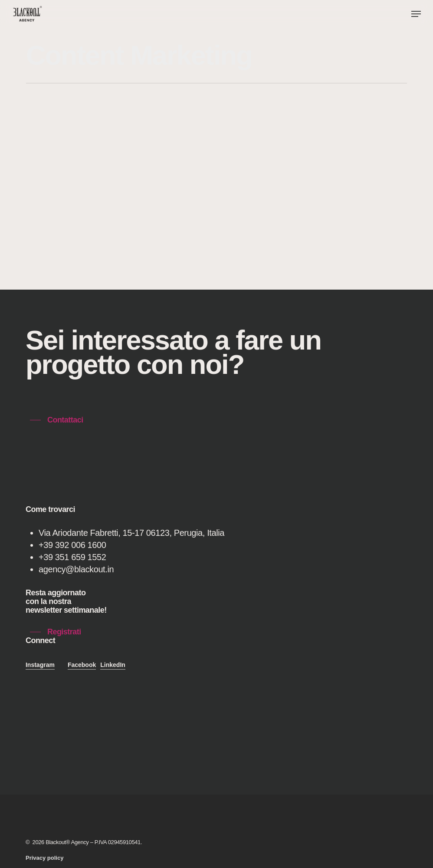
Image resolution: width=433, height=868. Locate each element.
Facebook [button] (82, 665)
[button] (416, 14)
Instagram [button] (40, 665)
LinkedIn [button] (113, 665)
